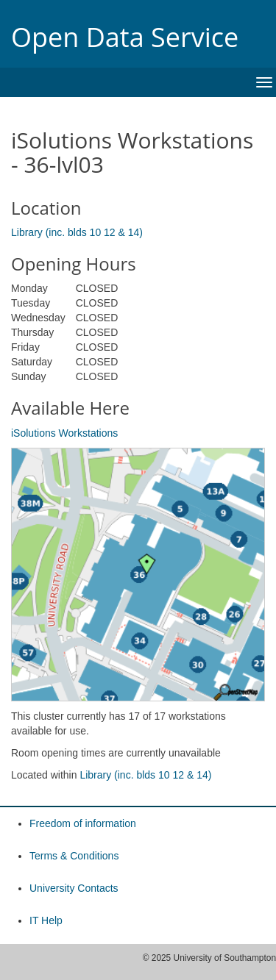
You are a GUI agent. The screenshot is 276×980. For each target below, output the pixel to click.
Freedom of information (83, 823)
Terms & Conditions (74, 856)
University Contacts (74, 888)
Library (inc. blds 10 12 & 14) (77, 232)
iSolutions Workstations (64, 433)
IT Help (46, 920)
